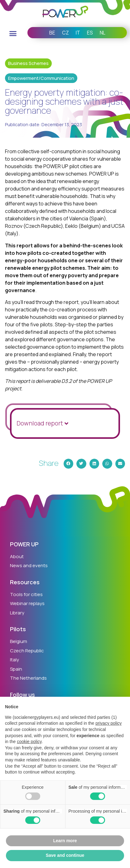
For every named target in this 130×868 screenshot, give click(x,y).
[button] (13, 34)
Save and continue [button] (65, 855)
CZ (65, 33)
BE (52, 33)
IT (78, 33)
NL (103, 33)
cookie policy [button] (29, 742)
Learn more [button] (65, 841)
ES (90, 33)
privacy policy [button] (108, 723)
